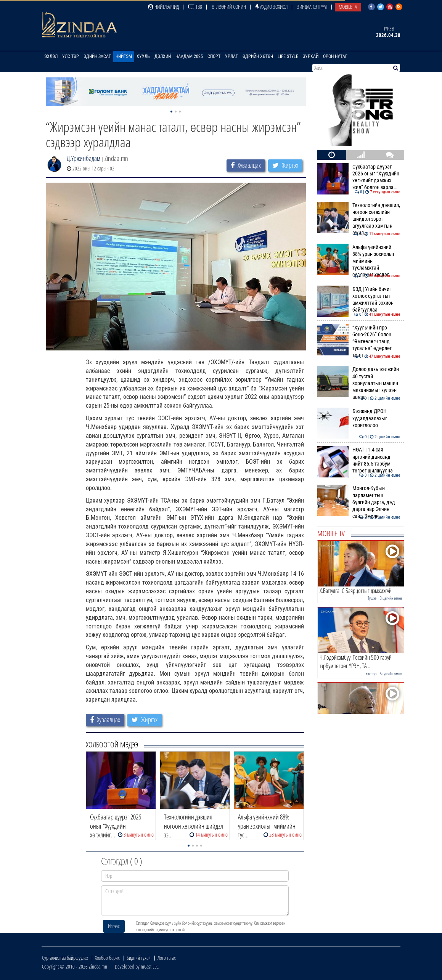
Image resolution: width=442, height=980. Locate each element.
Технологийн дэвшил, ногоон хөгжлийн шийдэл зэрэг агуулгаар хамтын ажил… (359, 219)
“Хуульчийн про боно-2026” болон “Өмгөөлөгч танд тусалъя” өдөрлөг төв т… (359, 341)
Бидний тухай (139, 958)
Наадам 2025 (189, 56)
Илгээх (114, 926)
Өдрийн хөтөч (258, 56)
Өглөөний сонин (229, 7)
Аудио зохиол (272, 7)
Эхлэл (51, 56)
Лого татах (167, 958)
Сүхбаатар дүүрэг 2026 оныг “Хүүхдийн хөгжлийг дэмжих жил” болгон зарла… (359, 177)
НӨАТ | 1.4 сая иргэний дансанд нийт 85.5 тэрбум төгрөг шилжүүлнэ (359, 460)
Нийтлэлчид (163, 7)
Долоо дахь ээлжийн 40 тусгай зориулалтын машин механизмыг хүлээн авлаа (359, 383)
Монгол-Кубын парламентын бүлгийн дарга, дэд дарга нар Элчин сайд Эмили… (359, 502)
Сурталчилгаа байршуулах (65, 958)
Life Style (288, 56)
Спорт (214, 56)
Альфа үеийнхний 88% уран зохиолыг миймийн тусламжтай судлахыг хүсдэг (359, 261)
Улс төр (71, 56)
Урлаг (231, 56)
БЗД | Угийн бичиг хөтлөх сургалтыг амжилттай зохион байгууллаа (359, 300)
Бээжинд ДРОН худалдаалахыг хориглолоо (359, 418)
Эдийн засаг (97, 56)
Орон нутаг (335, 56)
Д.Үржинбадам (84, 158)
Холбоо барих (107, 958)
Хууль (143, 56)
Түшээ (372, 598)
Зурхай (311, 56)
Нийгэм (124, 56)
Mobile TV (348, 7)
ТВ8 (195, 7)
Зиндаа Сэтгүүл (312, 7)
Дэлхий (163, 56)
